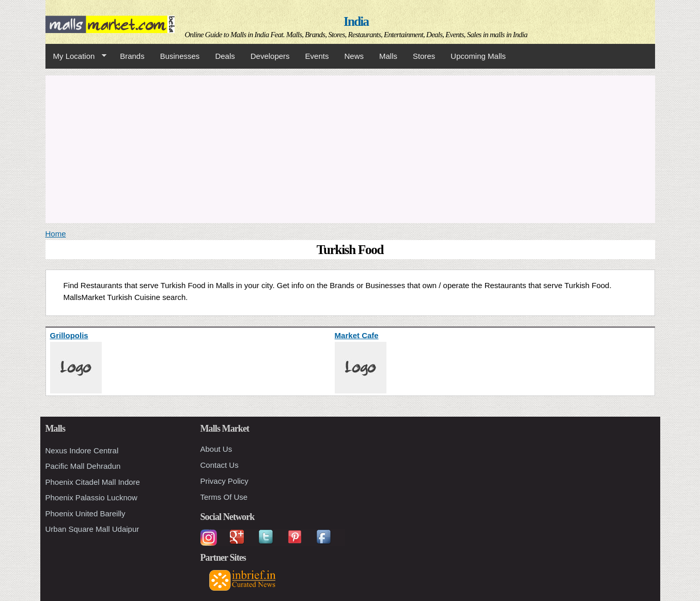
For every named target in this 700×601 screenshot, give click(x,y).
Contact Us (220, 465)
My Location (76, 56)
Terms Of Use (224, 497)
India (356, 21)
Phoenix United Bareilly (85, 513)
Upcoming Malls (478, 56)
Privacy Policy (224, 481)
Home (56, 234)
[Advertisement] (350, 148)
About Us (216, 449)
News (354, 56)
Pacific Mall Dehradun (83, 466)
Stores (424, 56)
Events (317, 56)
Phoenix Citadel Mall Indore (93, 482)
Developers (270, 56)
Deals (225, 56)
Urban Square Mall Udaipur (92, 529)
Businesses (180, 56)
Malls (388, 56)
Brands (132, 56)
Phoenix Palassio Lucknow (91, 497)
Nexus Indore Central (82, 450)
